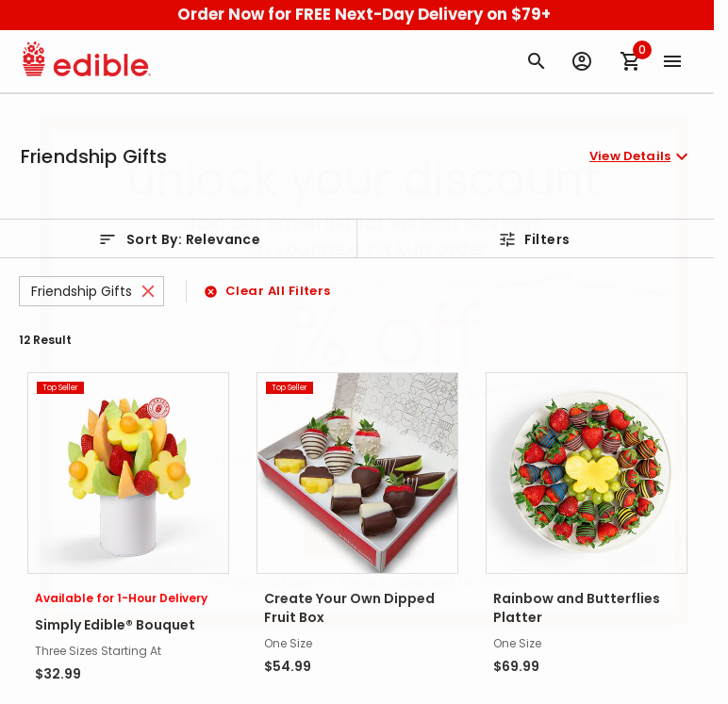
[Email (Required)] (364, 459)
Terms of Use (272, 582)
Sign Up (364, 532)
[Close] (653, 147)
